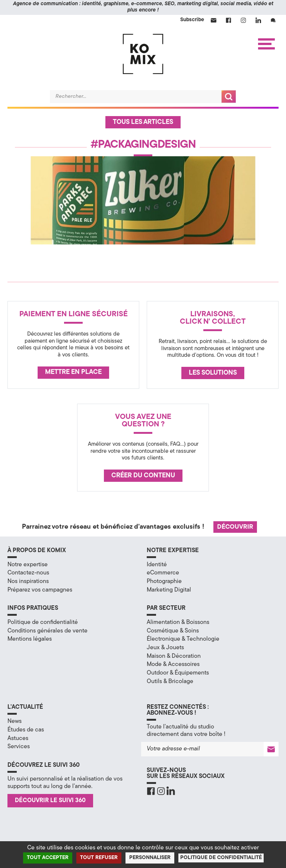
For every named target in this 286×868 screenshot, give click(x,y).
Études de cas (26, 730)
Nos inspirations (28, 582)
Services (19, 747)
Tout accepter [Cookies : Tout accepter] (48, 858)
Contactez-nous (28, 573)
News (15, 721)
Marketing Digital (169, 590)
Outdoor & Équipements (178, 673)
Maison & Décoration (174, 656)
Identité (157, 565)
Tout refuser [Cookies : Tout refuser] (99, 858)
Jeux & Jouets (165, 648)
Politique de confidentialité (43, 622)
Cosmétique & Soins (173, 631)
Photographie (164, 582)
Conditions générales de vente (47, 631)
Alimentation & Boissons (178, 622)
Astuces (18, 739)
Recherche (229, 97)
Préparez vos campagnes (40, 590)
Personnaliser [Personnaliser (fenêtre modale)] (150, 858)
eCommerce (163, 573)
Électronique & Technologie (183, 639)
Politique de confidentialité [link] (221, 858)
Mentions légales (30, 639)
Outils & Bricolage (170, 682)
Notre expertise (28, 565)
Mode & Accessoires (173, 664)
